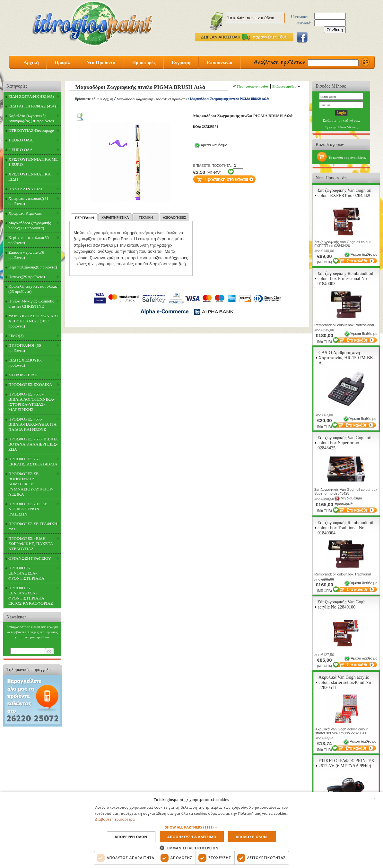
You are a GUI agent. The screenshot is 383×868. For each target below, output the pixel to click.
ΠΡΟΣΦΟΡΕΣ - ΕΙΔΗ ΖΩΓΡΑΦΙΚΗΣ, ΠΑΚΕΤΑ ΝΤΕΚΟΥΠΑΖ (31, 544)
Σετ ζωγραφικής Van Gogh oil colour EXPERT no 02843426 (344, 193)
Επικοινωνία (220, 63)
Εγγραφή (181, 63)
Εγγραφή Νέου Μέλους (341, 127)
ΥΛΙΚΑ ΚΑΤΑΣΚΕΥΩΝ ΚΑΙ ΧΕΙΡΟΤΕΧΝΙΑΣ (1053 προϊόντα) (33, 321)
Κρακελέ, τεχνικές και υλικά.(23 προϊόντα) (33, 289)
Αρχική (31, 63)
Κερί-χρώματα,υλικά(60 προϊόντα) (29, 240)
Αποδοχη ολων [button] (251, 837)
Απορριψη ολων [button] (131, 837)
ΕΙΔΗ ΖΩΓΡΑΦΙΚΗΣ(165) (31, 96)
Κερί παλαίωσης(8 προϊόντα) (33, 267)
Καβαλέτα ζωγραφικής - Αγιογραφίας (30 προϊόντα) (31, 118)
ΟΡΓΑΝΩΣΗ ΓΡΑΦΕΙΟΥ (30, 558)
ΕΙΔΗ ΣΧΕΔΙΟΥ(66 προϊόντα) (25, 363)
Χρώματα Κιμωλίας (25, 213)
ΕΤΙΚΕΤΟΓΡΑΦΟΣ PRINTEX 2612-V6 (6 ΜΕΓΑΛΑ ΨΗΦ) (346, 763)
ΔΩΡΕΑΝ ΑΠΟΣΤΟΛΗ (221, 37)
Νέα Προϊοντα (101, 63)
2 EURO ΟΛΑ (21, 150)
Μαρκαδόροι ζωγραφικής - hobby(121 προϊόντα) (31, 225)
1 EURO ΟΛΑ (21, 140)
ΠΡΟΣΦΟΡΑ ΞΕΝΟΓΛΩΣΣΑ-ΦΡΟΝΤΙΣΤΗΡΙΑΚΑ (26, 573)
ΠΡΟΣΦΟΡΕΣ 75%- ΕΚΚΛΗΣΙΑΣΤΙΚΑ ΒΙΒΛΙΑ (33, 461)
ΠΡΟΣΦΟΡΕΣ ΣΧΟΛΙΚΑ (30, 384)
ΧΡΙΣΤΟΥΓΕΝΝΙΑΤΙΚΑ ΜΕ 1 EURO (33, 162)
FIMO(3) (16, 336)
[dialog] (191, 830)
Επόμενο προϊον (284, 86)
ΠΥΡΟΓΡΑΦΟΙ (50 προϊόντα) (25, 348)
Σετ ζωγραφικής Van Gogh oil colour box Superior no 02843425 (344, 443)
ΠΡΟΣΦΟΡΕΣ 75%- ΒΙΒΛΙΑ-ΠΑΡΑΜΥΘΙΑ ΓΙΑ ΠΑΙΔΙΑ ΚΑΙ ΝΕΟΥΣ (32, 424)
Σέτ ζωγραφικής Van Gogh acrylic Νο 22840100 (342, 604)
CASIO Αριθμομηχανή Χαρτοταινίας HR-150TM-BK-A (347, 358)
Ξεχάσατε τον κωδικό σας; (341, 120)
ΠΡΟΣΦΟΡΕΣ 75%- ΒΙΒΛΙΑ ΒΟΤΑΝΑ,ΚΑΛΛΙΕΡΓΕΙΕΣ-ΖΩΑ (33, 444)
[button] (192, 827)
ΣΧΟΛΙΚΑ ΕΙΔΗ (23, 375)
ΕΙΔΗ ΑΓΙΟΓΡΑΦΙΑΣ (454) (32, 106)
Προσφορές (144, 63)
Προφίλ (62, 63)
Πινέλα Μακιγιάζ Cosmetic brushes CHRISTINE (31, 304)
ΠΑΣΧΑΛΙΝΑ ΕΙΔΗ (26, 189)
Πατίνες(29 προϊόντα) (27, 277)
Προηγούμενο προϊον (253, 86)
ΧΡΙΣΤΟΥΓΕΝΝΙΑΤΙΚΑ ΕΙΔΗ (30, 177)
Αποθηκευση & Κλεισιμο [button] (192, 837)
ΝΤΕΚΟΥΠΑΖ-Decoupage (31, 130)
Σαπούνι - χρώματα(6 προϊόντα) (26, 255)
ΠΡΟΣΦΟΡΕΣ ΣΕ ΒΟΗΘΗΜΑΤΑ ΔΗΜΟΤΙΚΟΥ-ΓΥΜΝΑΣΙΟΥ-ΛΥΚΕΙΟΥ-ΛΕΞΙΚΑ (31, 484)
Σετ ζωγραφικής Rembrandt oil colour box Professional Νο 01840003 (345, 279)
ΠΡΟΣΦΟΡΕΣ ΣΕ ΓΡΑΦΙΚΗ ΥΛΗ (33, 526)
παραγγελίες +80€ (265, 37)
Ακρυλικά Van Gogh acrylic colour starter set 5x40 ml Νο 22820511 (345, 682)
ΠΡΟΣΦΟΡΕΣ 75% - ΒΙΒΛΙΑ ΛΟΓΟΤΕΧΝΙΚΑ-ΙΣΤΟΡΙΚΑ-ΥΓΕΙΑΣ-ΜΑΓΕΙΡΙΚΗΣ (31, 402)
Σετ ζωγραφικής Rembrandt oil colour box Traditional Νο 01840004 (345, 528)
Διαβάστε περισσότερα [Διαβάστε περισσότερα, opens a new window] (115, 819)
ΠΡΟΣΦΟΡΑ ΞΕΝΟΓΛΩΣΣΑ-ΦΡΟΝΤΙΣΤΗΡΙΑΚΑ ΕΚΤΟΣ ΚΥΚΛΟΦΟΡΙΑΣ (31, 596)
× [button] (374, 798)
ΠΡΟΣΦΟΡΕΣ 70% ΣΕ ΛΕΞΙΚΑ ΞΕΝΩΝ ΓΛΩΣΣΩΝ (28, 509)
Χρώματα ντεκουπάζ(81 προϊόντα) (28, 201)
